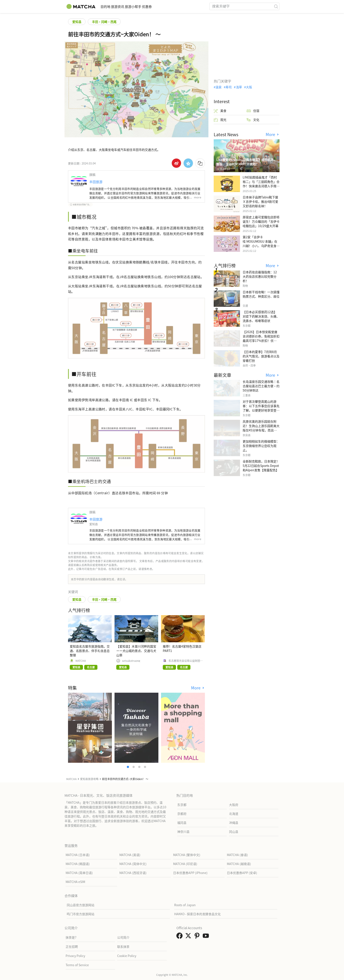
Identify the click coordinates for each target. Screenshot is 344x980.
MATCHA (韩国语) (78, 864)
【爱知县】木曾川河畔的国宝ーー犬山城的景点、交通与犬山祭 (136, 651)
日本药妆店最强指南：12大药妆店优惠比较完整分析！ (260, 276)
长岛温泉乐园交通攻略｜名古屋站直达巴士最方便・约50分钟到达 (261, 386)
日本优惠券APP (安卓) (242, 873)
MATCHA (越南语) (239, 864)
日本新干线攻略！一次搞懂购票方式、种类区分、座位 (261, 294)
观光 (220, 120)
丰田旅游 (96, 182)
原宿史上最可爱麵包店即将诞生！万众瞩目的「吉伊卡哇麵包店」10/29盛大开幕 (261, 221)
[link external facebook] (180, 937)
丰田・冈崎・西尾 (104, 22)
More (196, 688)
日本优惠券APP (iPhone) (190, 873)
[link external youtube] (207, 937)
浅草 (239, 87)
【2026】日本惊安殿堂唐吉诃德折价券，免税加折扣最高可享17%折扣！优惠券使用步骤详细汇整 (261, 338)
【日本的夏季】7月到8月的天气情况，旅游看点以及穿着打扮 (261, 356)
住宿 (253, 111)
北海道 (234, 814)
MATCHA (81, 661)
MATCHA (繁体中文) (187, 855)
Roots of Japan (185, 905)
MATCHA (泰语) (237, 855)
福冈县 (182, 823)
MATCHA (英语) (130, 855)
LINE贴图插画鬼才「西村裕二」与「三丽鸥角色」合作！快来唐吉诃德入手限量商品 (261, 184)
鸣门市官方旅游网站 (81, 914)
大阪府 (234, 805)
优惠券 (169, 6)
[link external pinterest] (198, 937)
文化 (253, 120)
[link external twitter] (189, 937)
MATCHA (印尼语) (185, 864)
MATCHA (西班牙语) (133, 873)
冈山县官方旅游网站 (81, 905)
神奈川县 (183, 832)
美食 (220, 111)
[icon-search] (276, 6)
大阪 (249, 87)
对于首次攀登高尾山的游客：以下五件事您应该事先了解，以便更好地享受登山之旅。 (261, 408)
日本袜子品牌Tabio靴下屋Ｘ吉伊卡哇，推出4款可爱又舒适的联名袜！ (260, 201)
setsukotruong (131, 661)
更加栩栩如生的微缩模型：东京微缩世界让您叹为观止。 (261, 446)
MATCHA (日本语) (78, 855)
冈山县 (234, 832)
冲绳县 (234, 823)
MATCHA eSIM (75, 882)
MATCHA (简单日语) (79, 873)
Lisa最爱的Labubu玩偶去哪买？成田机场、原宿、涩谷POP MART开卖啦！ (246, 162)
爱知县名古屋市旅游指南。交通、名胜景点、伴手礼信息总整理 (90, 651)
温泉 (219, 87)
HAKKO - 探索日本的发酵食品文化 (197, 914)
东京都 (182, 805)
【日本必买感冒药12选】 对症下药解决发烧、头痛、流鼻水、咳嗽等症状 (261, 316)
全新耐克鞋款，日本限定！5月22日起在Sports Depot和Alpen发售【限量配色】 (261, 466)
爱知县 (77, 22)
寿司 (229, 87)
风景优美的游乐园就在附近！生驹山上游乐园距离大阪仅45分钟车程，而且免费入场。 (261, 428)
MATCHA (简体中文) (133, 864)
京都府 (182, 814)
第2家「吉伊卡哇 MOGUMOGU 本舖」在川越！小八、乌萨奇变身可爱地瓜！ (261, 244)
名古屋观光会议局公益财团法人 (186, 661)
